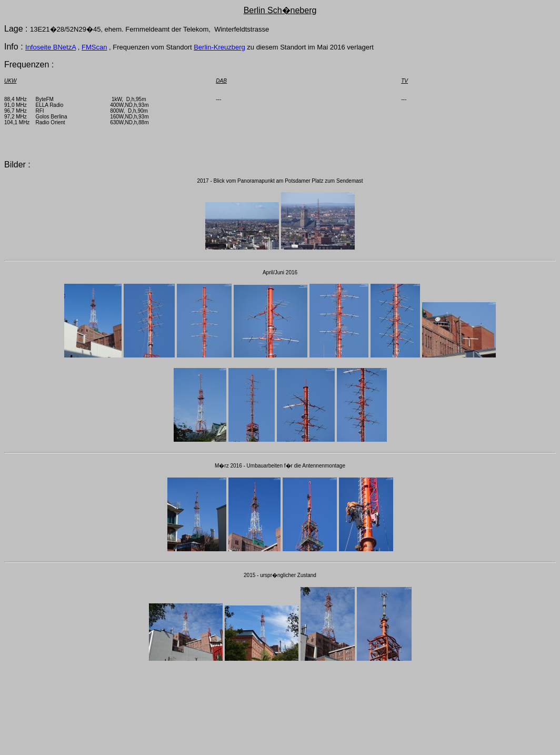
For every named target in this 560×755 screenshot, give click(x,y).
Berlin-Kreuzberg (219, 47)
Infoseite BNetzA (51, 47)
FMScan (94, 47)
